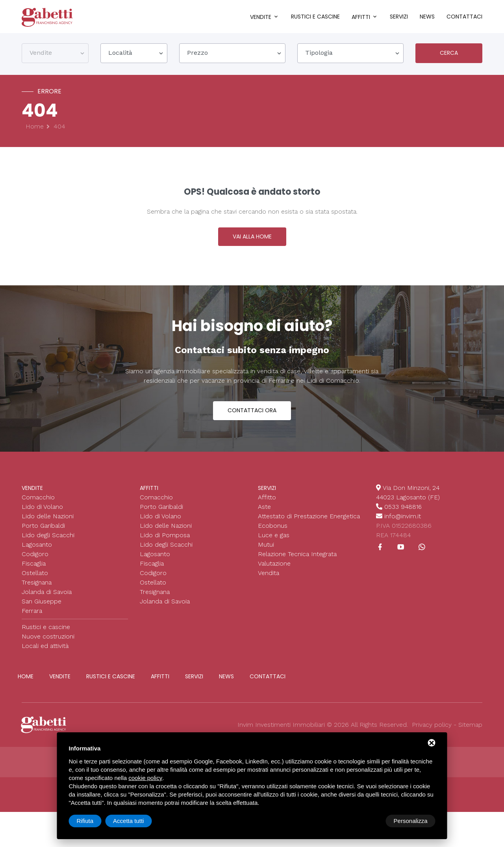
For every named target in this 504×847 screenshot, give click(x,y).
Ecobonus (273, 532)
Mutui (266, 551)
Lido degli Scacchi (48, 542)
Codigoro (35, 561)
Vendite (261, 17)
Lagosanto (37, 551)
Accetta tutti (412, 821)
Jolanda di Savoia (47, 598)
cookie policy (145, 778)
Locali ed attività (45, 652)
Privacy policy (432, 731)
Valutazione (274, 570)
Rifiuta (369, 821)
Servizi (399, 17)
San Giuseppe (42, 608)
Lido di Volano (42, 513)
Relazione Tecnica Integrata (297, 561)
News (427, 17)
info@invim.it (403, 523)
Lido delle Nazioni (48, 523)
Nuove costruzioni (48, 643)
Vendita (269, 580)
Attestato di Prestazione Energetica (309, 523)
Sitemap (470, 731)
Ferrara (32, 617)
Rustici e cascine (315, 17)
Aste (264, 513)
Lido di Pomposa (165, 542)
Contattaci (464, 17)
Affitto (267, 504)
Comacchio (38, 504)
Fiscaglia (34, 570)
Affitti (361, 17)
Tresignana (37, 589)
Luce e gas (274, 542)
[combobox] (55, 55)
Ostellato (35, 580)
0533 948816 (403, 513)
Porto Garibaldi (43, 532)
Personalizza (94, 821)
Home (35, 128)
